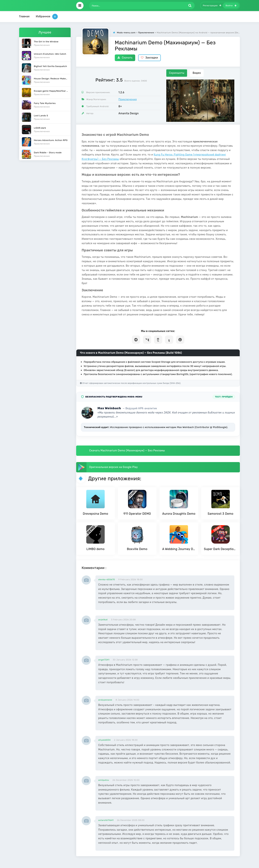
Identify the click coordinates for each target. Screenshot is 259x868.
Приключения (128, 99)
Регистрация (212, 6)
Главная (24, 16)
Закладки (149, 58)
